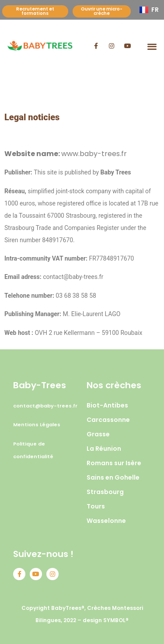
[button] (152, 46)
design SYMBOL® (106, 620)
